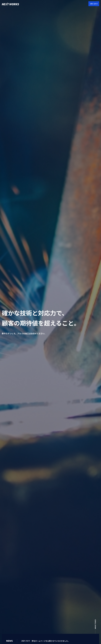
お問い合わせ (94, 4)
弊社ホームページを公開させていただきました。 (51, 641)
